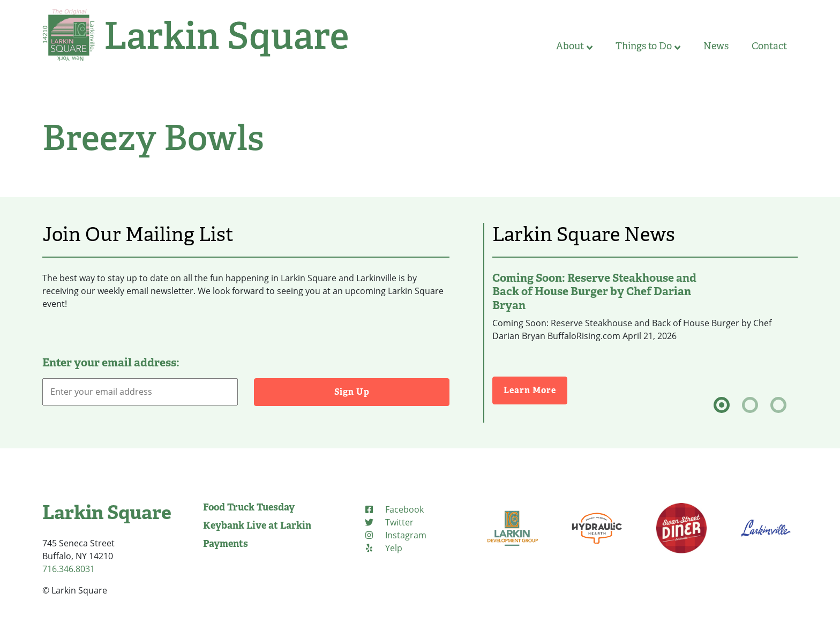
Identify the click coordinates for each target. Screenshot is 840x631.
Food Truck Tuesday (249, 507)
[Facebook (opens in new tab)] (394, 509)
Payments (226, 544)
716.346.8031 (69, 569)
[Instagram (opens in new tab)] (395, 535)
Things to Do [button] (648, 46)
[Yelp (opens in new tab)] (383, 548)
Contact (769, 46)
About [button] (574, 46)
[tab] (722, 405)
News (716, 46)
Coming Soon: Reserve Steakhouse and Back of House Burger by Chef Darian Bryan (594, 291)
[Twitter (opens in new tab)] (389, 522)
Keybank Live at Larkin (257, 525)
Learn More (535, 390)
